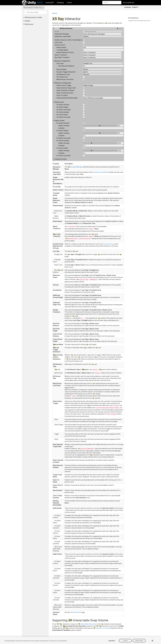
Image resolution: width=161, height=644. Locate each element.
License (69, 3)
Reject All (125, 641)
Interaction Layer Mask (100, 172)
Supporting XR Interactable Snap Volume (140, 21)
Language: (132, 7)
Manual (40, 3)
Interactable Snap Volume (88, 624)
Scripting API (50, 3)
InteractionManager (75, 167)
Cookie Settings (112, 641)
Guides (28, 21)
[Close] (152, 641)
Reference (29, 24)
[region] (80, 640)
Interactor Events (76, 612)
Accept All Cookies (139, 641)
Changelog (60, 3)
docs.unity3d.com (129, 3)
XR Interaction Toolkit (33, 17)
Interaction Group (109, 244)
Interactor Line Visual (101, 628)
